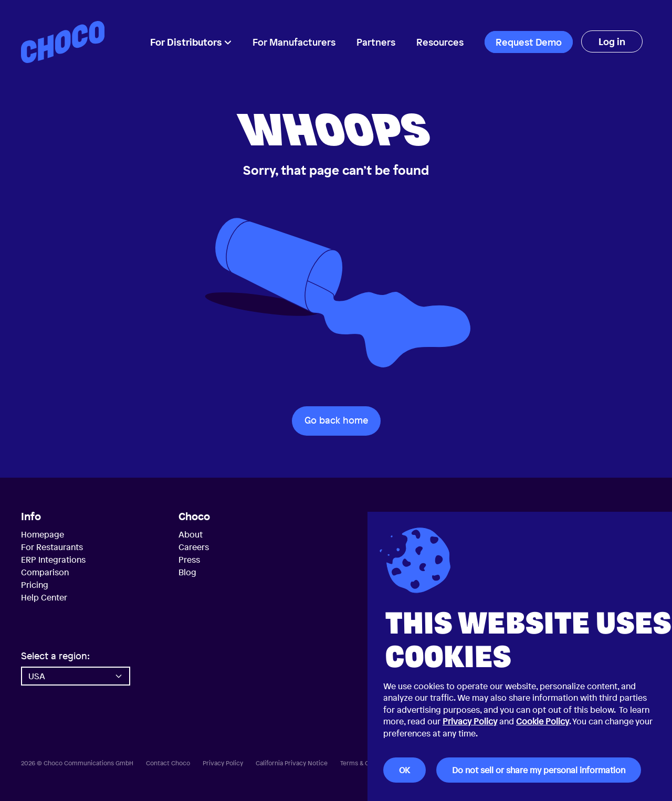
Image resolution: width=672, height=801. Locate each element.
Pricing (35, 585)
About (191, 534)
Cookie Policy (543, 721)
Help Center (44, 597)
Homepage (43, 534)
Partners (376, 42)
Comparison (45, 572)
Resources (440, 42)
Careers (194, 547)
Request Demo (529, 42)
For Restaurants (52, 547)
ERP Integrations (53, 560)
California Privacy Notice (292, 763)
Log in (612, 41)
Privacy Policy (470, 721)
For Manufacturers (294, 42)
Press (189, 560)
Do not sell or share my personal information (539, 770)
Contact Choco (168, 763)
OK (405, 770)
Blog (187, 572)
